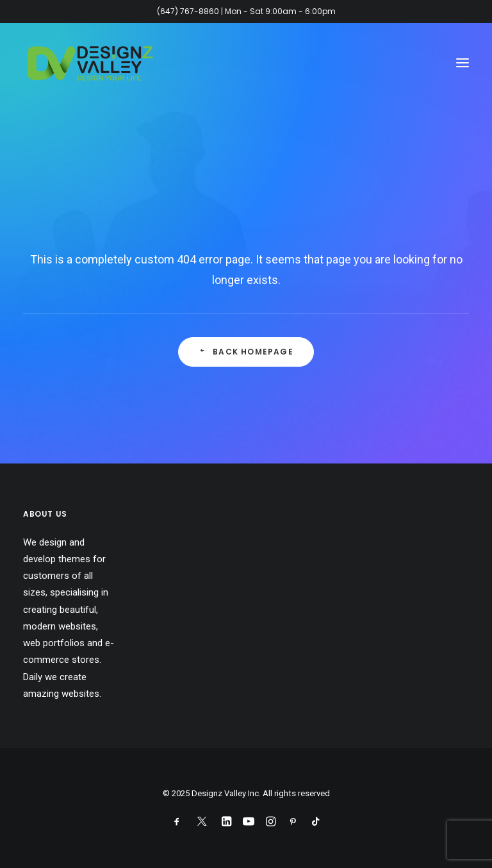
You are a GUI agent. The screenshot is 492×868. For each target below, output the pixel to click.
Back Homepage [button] (246, 352)
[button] (463, 63)
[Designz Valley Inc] (90, 63)
